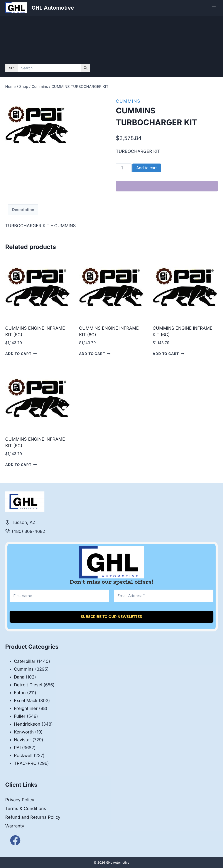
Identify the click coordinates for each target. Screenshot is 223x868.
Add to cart (147, 168)
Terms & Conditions (26, 808)
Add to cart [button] (21, 354)
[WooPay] (167, 186)
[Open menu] (214, 8)
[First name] (59, 596)
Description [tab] (23, 210)
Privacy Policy (20, 800)
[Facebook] (15, 840)
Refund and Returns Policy (33, 817)
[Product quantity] (124, 168)
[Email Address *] (164, 596)
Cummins (128, 101)
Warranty (15, 826)
